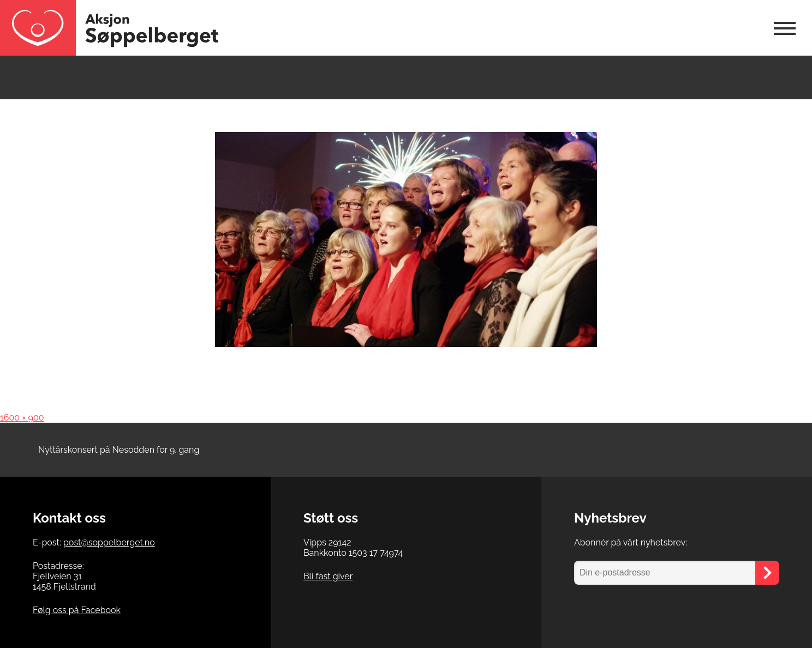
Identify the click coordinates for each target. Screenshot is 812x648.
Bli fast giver (328, 576)
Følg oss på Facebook (77, 610)
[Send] (767, 573)
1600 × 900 (22, 418)
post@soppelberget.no (109, 542)
